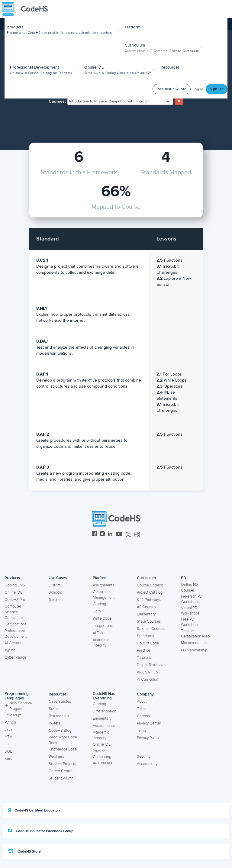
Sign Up (217, 89)
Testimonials (59, 716)
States (54, 709)
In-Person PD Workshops (192, 599)
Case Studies (60, 702)
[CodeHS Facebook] (94, 535)
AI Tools (99, 633)
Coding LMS (15, 585)
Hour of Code (148, 643)
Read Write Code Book (63, 740)
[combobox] (120, 102)
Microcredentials (195, 643)
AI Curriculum (148, 679)
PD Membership (194, 650)
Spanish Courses (151, 629)
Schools (55, 592)
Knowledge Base (63, 749)
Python (10, 722)
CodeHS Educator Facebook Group (41, 831)
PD (184, 578)
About (142, 702)
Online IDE (13, 592)
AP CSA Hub (147, 672)
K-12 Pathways (149, 600)
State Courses (149, 621)
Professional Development (16, 634)
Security (144, 757)
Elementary (146, 614)
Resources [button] (172, 67)
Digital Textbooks (151, 665)
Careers (143, 716)
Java (8, 730)
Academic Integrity (101, 643)
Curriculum (146, 578)
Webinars (56, 757)
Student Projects (62, 764)
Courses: (57, 101)
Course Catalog (150, 585)
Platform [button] (135, 27)
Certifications (16, 624)
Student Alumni (61, 778)
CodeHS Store (24, 851)
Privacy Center (149, 723)
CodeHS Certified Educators (34, 810)
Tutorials (144, 658)
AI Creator (13, 643)
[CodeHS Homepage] (27, 9)
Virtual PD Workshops (190, 611)
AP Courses (147, 607)
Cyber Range (15, 657)
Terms (142, 731)
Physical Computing (102, 754)
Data (97, 611)
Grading (99, 604)
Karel (9, 759)
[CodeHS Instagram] (102, 535)
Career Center (61, 771)
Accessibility (147, 764)
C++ (8, 744)
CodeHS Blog (60, 731)
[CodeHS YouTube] (119, 535)
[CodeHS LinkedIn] (110, 535)
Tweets (55, 723)
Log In (198, 89)
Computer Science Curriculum (14, 612)
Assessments (104, 726)
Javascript (13, 715)
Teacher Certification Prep (195, 634)
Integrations (103, 626)
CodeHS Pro (15, 600)
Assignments (103, 585)
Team (141, 709)
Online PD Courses (189, 587)
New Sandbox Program (18, 706)
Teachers (56, 600)
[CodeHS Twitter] (128, 535)
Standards (145, 636)
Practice (143, 650)
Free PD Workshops (190, 622)
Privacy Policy (148, 738)
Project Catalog (150, 592)
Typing (10, 650)
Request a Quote (172, 89)
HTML (10, 737)
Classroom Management (104, 595)
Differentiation (105, 711)
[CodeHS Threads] (137, 535)
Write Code (102, 618)
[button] (64, 29)
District (55, 585)
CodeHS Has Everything (104, 696)
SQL (8, 751)
